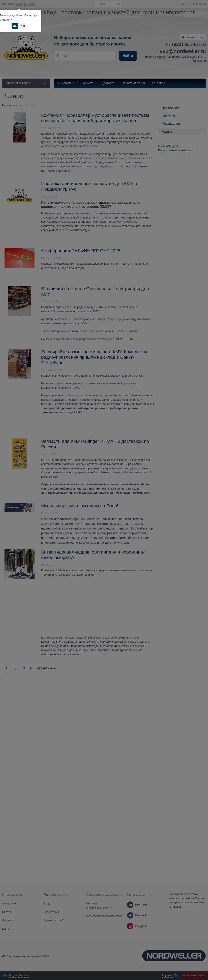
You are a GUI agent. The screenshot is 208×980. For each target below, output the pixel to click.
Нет (23, 26)
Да (15, 26)
